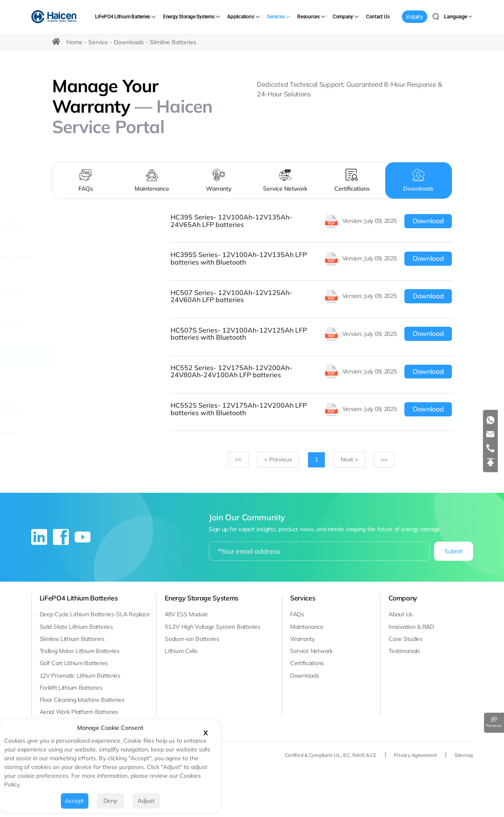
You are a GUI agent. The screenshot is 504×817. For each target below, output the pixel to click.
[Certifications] (352, 180)
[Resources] (312, 17)
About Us (401, 614)
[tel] (491, 448)
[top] (491, 462)
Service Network (311, 651)
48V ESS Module (186, 614)
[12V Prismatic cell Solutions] (50, 327)
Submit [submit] (453, 551)
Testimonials (404, 651)
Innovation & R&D (411, 626)
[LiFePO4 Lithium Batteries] (126, 17)
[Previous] (280, 460)
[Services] (279, 17)
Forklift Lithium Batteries (71, 687)
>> (241, 460)
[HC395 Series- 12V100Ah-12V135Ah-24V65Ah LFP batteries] (313, 221)
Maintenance (307, 626)
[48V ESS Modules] (50, 408)
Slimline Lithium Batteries (72, 638)
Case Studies (406, 638)
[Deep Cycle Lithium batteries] (50, 228)
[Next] (351, 460)
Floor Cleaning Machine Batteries (82, 700)
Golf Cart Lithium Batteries (74, 663)
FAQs (297, 614)
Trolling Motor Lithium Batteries (80, 651)
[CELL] (50, 382)
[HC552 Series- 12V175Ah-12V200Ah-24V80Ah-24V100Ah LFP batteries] (313, 372)
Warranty (302, 638)
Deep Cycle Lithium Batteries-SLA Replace (95, 614)
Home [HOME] (74, 42)
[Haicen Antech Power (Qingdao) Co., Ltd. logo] (54, 17)
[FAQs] (85, 180)
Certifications (307, 663)
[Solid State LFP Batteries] (50, 437)
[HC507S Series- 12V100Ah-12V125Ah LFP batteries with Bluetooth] (313, 334)
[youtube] (83, 540)
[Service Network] (286, 180)
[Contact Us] (378, 17)
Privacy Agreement (416, 755)
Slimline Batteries (173, 42)
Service (98, 42)
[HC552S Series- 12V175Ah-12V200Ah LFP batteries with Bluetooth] (313, 409)
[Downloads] (419, 180)
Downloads (129, 42)
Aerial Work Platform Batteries (79, 712)
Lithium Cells (181, 651)
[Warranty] (219, 180)
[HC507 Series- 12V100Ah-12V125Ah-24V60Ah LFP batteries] (313, 296)
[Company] (346, 17)
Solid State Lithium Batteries (76, 626)
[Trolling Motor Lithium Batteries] (50, 261)
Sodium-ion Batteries (192, 638)
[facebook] (62, 540)
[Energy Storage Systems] (192, 17)
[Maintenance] (152, 180)
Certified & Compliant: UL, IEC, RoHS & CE (331, 755)
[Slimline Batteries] (50, 357)
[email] (491, 434)
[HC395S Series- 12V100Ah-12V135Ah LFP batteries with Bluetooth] (313, 258)
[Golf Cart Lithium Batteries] (50, 294)
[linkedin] (40, 540)
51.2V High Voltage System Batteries (212, 626)
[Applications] (244, 17)
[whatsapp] (491, 420)
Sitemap (464, 755)
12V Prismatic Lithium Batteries (80, 675)
